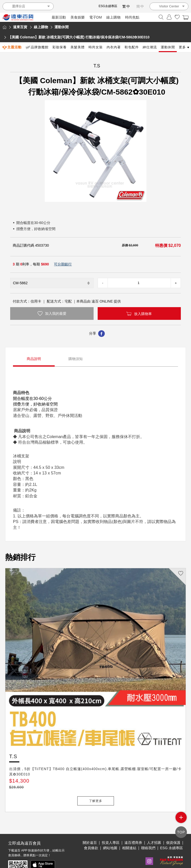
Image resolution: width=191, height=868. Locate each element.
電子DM (96, 17)
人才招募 (154, 826)
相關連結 (129, 831)
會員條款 (91, 831)
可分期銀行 (63, 264)
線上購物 (113, 17)
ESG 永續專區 (172, 831)
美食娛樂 (78, 17)
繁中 (126, 6)
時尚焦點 (132, 17)
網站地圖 (110, 831)
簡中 (140, 6)
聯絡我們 (148, 831)
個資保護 (173, 826)
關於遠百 (90, 826)
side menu (181, 819)
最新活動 (59, 17)
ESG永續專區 (108, 6)
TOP (181, 833)
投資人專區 (111, 826)
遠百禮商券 (133, 826)
